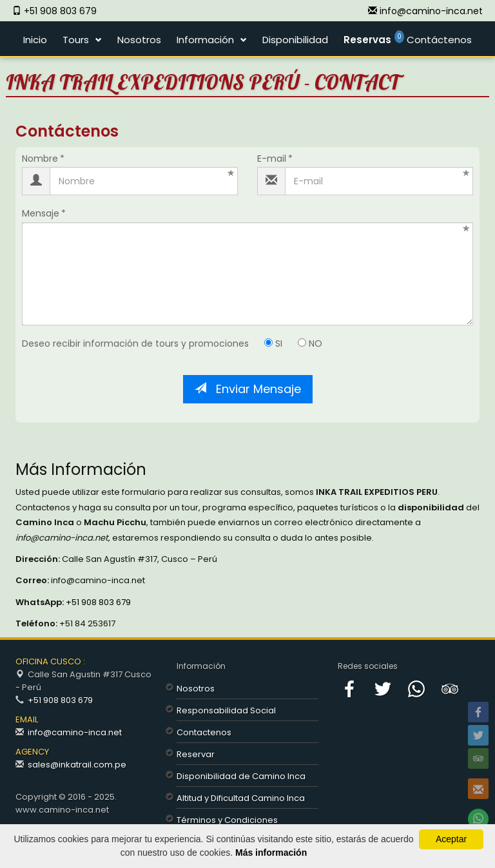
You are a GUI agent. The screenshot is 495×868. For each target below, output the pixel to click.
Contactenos (204, 732)
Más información (271, 853)
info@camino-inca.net (75, 732)
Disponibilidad (295, 40)
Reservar (196, 754)
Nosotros (139, 40)
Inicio (35, 40)
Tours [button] (76, 40)
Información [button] (205, 40)
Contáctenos (439, 40)
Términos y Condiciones (227, 820)
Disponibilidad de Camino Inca (241, 776)
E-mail (272, 159)
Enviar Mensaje (248, 389)
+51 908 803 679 (97, 602)
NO (310, 344)
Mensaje (41, 214)
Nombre (40, 159)
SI (273, 344)
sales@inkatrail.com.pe (77, 765)
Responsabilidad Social (226, 710)
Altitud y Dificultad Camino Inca (241, 798)
